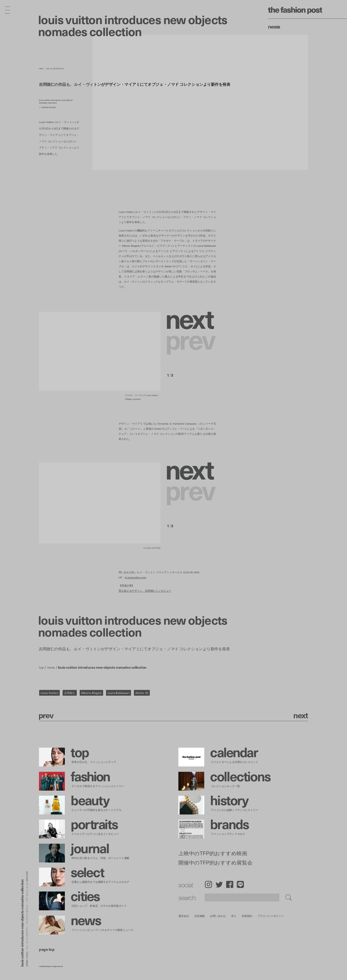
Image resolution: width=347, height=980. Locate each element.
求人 (234, 916)
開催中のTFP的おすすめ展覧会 (215, 863)
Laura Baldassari (119, 693)
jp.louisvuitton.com (135, 578)
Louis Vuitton (50, 693)
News (274, 26)
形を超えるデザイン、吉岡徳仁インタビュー (145, 591)
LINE (240, 884)
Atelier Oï (142, 693)
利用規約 (247, 916)
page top (47, 949)
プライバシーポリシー (271, 916)
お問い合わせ (218, 916)
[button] (191, 318)
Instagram (208, 884)
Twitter (219, 884)
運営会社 (184, 916)
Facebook (230, 884)
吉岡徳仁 (70, 693)
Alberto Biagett (91, 693)
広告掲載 (200, 916)
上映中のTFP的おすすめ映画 (213, 853)
